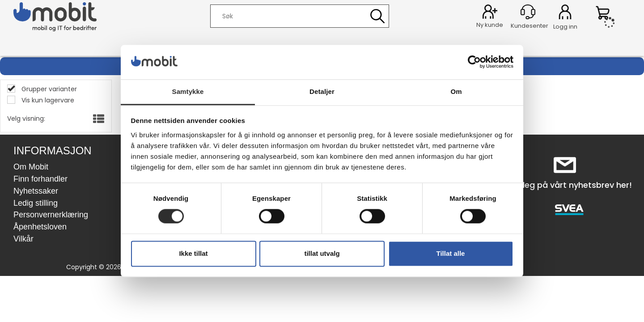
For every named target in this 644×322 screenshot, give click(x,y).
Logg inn (565, 13)
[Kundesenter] (528, 12)
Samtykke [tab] (188, 91)
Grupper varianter (48, 89)
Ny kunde (490, 25)
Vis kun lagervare (47, 100)
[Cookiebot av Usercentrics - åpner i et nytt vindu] (474, 62)
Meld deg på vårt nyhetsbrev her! (565, 185)
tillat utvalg (322, 253)
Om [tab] (456, 91)
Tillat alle (451, 253)
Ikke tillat (193, 253)
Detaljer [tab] (322, 91)
